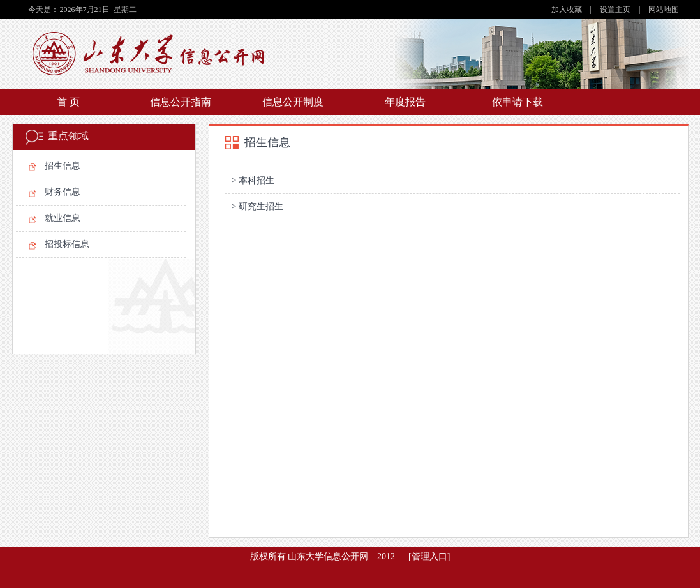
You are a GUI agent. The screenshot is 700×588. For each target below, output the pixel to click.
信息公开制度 (293, 102)
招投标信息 (67, 244)
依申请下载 (518, 102)
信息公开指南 (181, 102)
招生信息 (63, 166)
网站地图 (664, 10)
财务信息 (63, 192)
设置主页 (616, 10)
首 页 (68, 102)
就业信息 (63, 218)
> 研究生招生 (257, 207)
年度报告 (405, 102)
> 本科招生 (253, 180)
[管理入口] (429, 556)
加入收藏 (568, 10)
